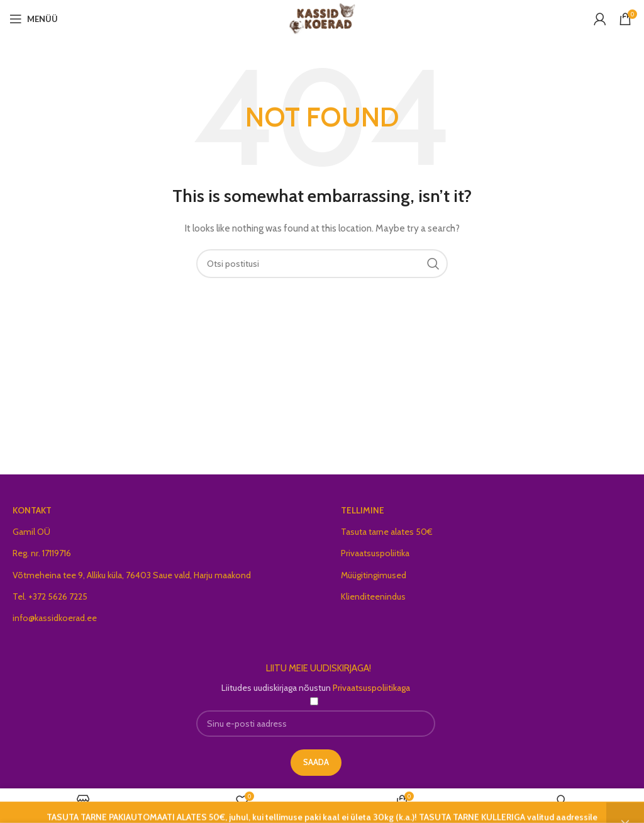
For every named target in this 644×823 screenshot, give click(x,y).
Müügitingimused (374, 575)
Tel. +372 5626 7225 (50, 596)
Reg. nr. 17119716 (42, 553)
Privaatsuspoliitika (375, 553)
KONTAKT (32, 510)
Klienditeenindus (373, 596)
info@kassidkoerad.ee (55, 618)
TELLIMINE (363, 510)
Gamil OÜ (31, 532)
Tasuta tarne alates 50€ (387, 532)
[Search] (322, 264)
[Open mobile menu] (34, 19)
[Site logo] (322, 18)
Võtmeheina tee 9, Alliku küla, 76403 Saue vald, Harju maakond (132, 575)
